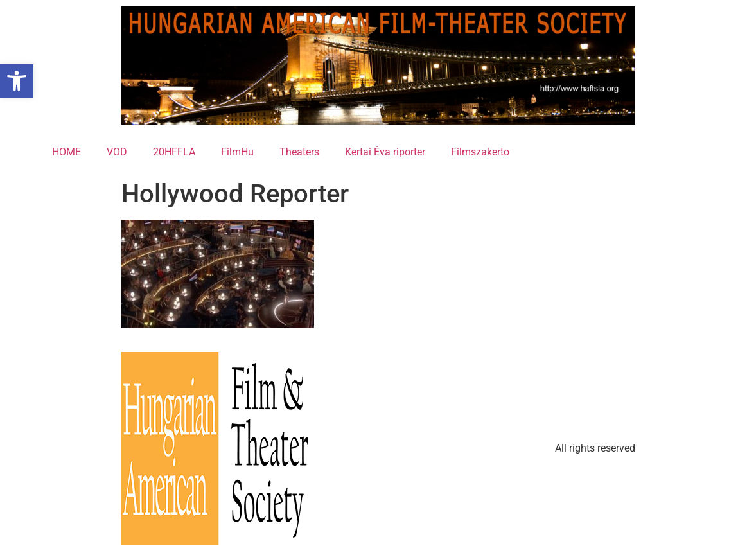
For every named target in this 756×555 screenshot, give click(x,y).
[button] (17, 81)
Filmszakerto (480, 152)
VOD (117, 152)
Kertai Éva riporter (385, 152)
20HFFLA (174, 152)
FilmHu (237, 152)
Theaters (299, 152)
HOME (66, 152)
